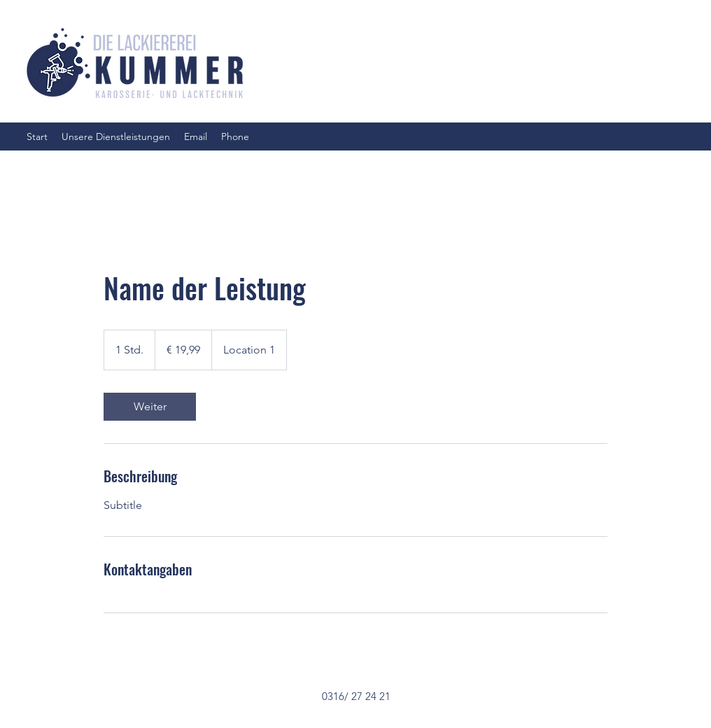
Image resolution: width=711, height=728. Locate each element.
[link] (150, 407)
